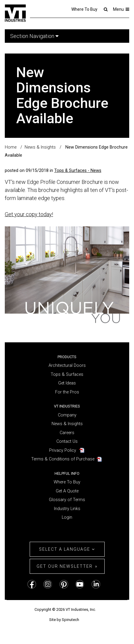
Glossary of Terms (67, 500)
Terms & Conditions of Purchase (63, 459)
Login (67, 517)
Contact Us (67, 441)
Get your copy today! (29, 214)
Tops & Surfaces (67, 374)
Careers (67, 433)
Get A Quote (67, 491)
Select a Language (67, 549)
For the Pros (67, 392)
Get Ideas (67, 383)
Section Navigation (34, 36)
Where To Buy (84, 9)
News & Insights (67, 424)
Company (67, 415)
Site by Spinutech (64, 620)
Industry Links (67, 509)
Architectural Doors (67, 366)
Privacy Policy (63, 450)
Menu (121, 9)
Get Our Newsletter (65, 566)
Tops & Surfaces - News (78, 171)
